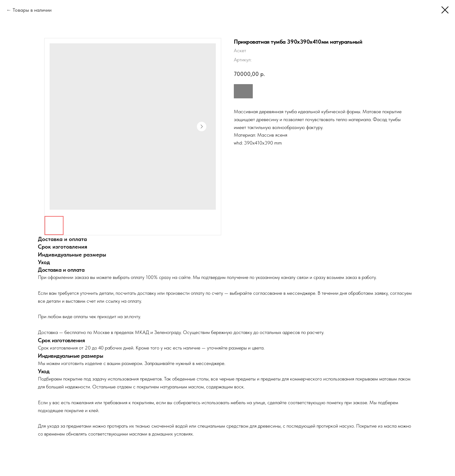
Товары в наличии (32, 10)
